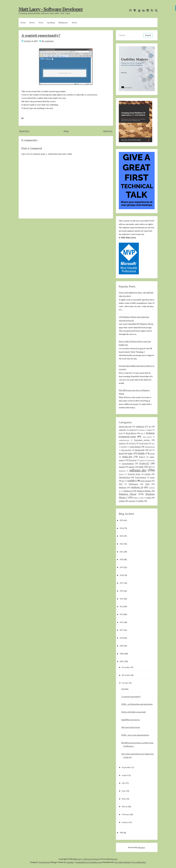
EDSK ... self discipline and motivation (137, 704)
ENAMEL (124, 447)
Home (23, 23)
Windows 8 (128, 491)
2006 (121, 833)
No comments (48, 41)
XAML (141, 501)
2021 (121, 552)
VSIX (147, 484)
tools (152, 477)
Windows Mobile (144, 491)
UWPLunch (133, 484)
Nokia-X (142, 457)
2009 (121, 646)
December (126, 667)
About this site (125, 426)
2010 (121, 638)
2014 (121, 606)
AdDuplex (140, 426)
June (124, 791)
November (126, 675)
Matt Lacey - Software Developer (51, 9)
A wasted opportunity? (41, 35)
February (126, 814)
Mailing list (63, 23)
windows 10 (137, 487)
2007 (121, 661)
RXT (150, 467)
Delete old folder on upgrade (134, 712)
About (74, 23)
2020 (121, 559)
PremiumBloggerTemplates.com (88, 862)
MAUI (121, 453)
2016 (121, 591)
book (121, 433)
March (125, 806)
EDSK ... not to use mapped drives (135, 735)
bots (142, 433)
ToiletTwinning (141, 477)
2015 (121, 599)
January (125, 822)
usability (132, 481)
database (122, 443)
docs (153, 443)
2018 (121, 575)
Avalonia (142, 430)
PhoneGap (132, 460)
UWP (121, 484)
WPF (142, 498)
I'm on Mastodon (139, 862)
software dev (138, 470)
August (125, 775)
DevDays (132, 443)
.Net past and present (131, 727)
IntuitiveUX (140, 450)
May (124, 799)
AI (150, 426)
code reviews (147, 437)
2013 (121, 614)
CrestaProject (44, 862)
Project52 (144, 463)
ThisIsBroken (124, 477)
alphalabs (123, 430)
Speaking (51, 23)
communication (124, 440)
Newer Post (24, 131)
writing (122, 501)
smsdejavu (122, 471)
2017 (121, 583)
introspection (126, 450)
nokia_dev (127, 457)
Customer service (142, 440)
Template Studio (134, 474)
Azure (149, 430)
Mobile (141, 453)
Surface (121, 474)
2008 (121, 654)
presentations (128, 463)
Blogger (142, 847)
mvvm (152, 454)
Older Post (108, 131)
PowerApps (151, 460)
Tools (41, 23)
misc (130, 453)
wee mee (125, 689)
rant (141, 467)
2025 (121, 520)
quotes (132, 467)
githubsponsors (150, 447)
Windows (123, 487)
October (125, 683)
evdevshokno (135, 447)
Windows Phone (128, 494)
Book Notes (131, 433)
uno (123, 481)
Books (32, 23)
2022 (121, 544)
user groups (146, 481)
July (123, 783)
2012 (121, 622)
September (127, 767)
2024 (121, 528)
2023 (121, 536)
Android (132, 430)
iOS (150, 450)
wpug (149, 498)
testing (147, 474)
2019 (121, 567)
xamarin (132, 501)
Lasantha (70, 862)
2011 (121, 630)
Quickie (122, 467)
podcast (142, 460)
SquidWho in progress (131, 720)
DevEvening (144, 443)
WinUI (136, 498)
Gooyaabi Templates (123, 862)
